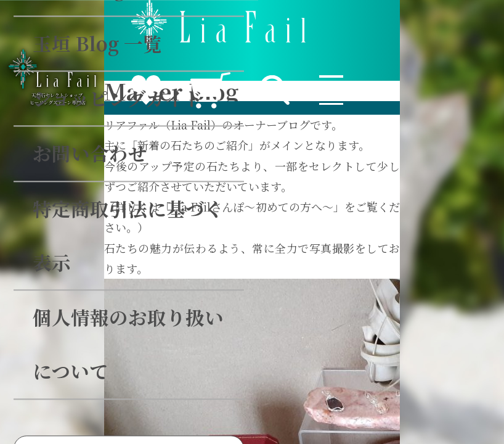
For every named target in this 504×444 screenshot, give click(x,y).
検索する (364, 146)
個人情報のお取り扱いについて (179, 68)
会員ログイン (238, 216)
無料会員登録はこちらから (238, 310)
